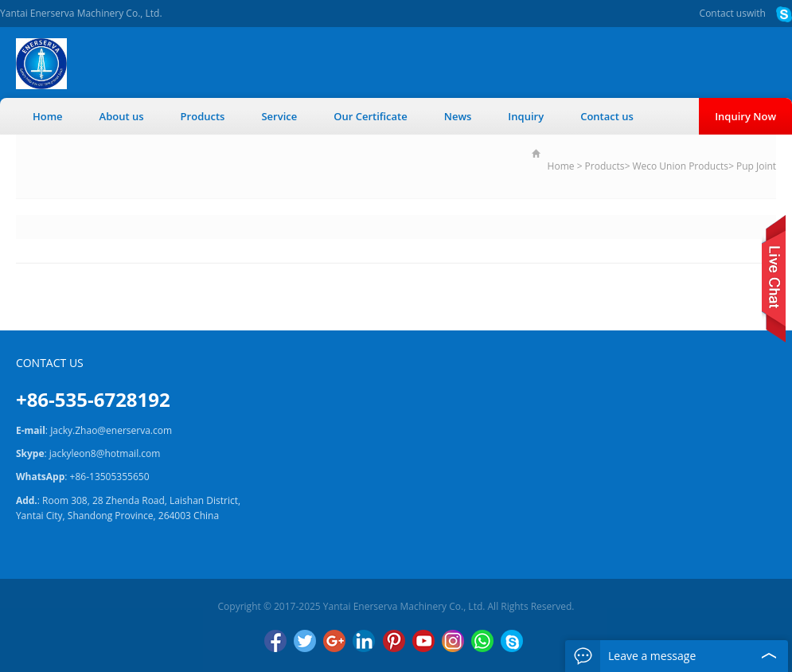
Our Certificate (371, 116)
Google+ (334, 641)
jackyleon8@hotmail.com (105, 453)
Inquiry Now (745, 116)
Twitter (305, 641)
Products (203, 116)
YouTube (423, 641)
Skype (512, 641)
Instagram (453, 641)
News (458, 116)
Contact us (723, 13)
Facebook (275, 641)
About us (122, 116)
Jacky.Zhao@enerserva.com (111, 430)
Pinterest (394, 641)
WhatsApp (482, 641)
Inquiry (526, 116)
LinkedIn (364, 641)
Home (48, 116)
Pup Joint (756, 166)
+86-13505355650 (110, 477)
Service (279, 116)
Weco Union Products (680, 166)
